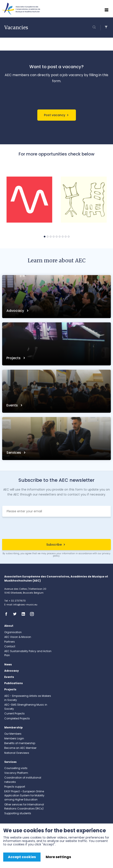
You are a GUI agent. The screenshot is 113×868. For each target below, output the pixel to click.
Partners (10, 642)
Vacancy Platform (16, 773)
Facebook (8, 614)
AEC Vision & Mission (18, 637)
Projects (14, 358)
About (9, 626)
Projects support (15, 787)
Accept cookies (22, 857)
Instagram (33, 614)
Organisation (13, 632)
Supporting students (18, 813)
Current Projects (14, 713)
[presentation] (57, 528)
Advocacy (16, 311)
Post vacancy (55, 115)
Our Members (13, 734)
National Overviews (17, 753)
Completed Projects (17, 718)
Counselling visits (16, 768)
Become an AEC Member (20, 748)
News (8, 664)
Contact (10, 646)
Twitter (16, 614)
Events (13, 405)
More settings (58, 857)
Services (14, 453)
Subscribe (54, 545)
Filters (105, 28)
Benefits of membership (20, 743)
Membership (14, 727)
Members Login (14, 738)
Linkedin (25, 614)
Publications (14, 683)
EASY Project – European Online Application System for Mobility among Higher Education (24, 795)
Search (95, 28)
